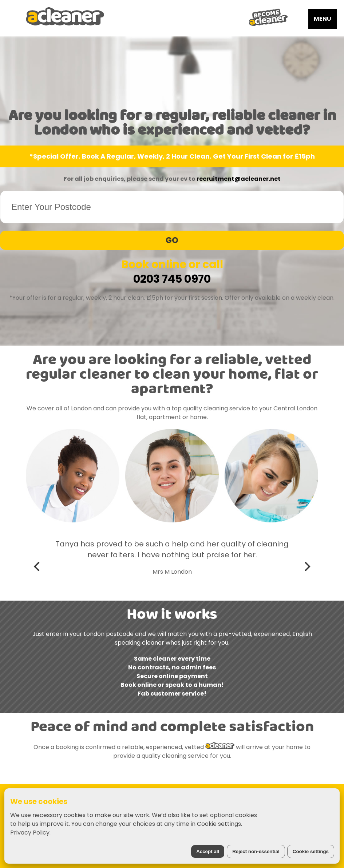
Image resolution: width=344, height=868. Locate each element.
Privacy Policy (30, 833)
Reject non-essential (256, 851)
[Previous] (37, 566)
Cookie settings (311, 851)
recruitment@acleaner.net (239, 179)
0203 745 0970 (172, 279)
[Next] (307, 566)
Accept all (208, 851)
